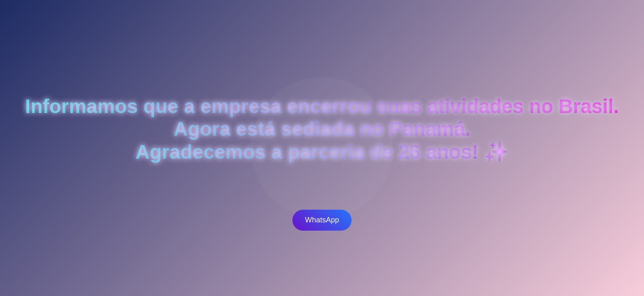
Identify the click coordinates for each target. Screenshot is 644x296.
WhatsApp (322, 220)
